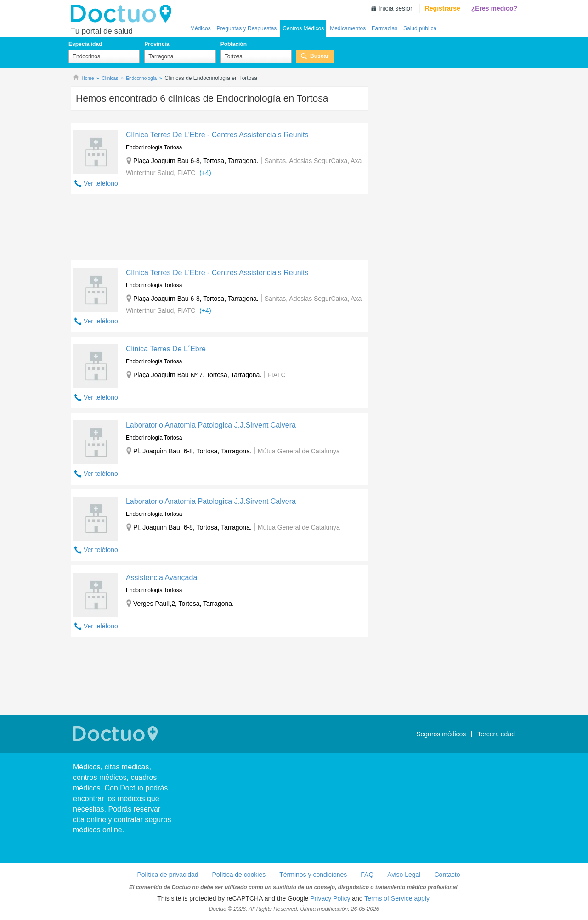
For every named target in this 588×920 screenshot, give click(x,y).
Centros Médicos (303, 28)
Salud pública (420, 28)
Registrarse (443, 8)
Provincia (157, 44)
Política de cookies (239, 875)
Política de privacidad (167, 875)
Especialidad (85, 44)
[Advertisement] (220, 230)
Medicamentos (348, 28)
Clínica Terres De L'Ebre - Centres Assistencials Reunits (217, 135)
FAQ (367, 875)
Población (234, 44)
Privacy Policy (330, 898)
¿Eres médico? (494, 8)
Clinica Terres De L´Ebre (166, 349)
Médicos (201, 28)
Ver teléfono (101, 183)
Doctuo (124, 14)
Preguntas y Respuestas (247, 28)
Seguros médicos (441, 734)
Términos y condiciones (313, 875)
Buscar (319, 56)
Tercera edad (496, 734)
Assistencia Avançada (161, 578)
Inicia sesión (396, 8)
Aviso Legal (404, 875)
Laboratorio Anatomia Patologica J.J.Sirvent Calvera (211, 425)
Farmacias (384, 28)
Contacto (447, 875)
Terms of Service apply (397, 898)
